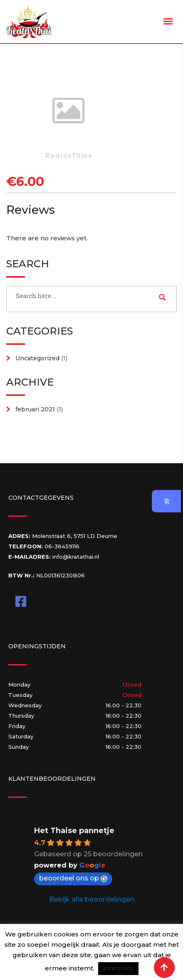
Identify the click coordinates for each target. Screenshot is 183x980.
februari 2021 (35, 409)
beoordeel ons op (73, 878)
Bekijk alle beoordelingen (92, 899)
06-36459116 (62, 546)
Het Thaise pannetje (74, 831)
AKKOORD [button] (118, 968)
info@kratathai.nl (76, 557)
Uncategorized (37, 358)
